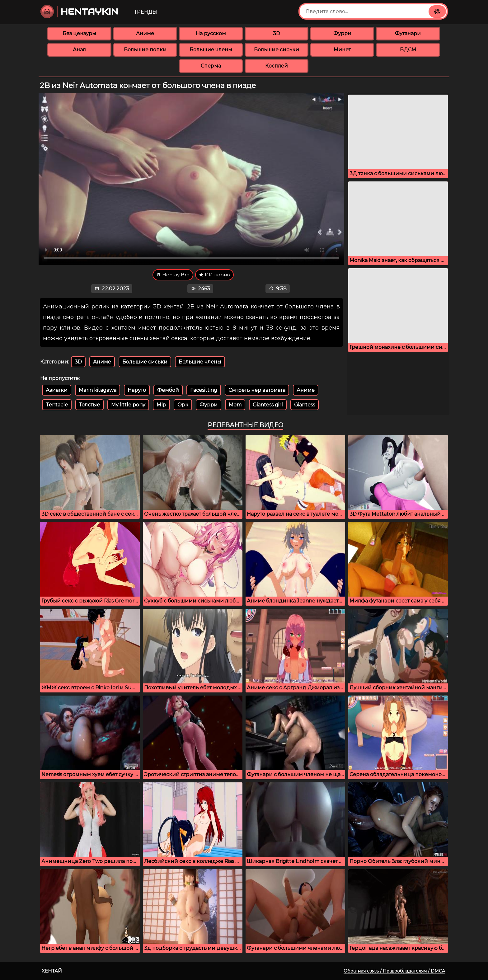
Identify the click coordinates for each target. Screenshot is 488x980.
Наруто (137, 390)
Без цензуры (79, 33)
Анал (79, 50)
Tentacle (57, 405)
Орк (183, 405)
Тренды (146, 12)
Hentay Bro (173, 275)
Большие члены (211, 50)
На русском (211, 33)
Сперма (211, 66)
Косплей (277, 66)
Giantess (305, 405)
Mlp (161, 405)
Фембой (168, 390)
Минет (342, 50)
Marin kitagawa (98, 390)
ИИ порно (214, 275)
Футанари (408, 33)
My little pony (128, 405)
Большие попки (145, 50)
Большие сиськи (277, 50)
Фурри (342, 33)
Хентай (52, 971)
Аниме (145, 33)
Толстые (89, 405)
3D (277, 33)
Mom (235, 405)
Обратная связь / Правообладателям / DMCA (394, 971)
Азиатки (57, 390)
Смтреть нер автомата (257, 390)
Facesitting (204, 390)
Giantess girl (268, 405)
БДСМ (408, 50)
